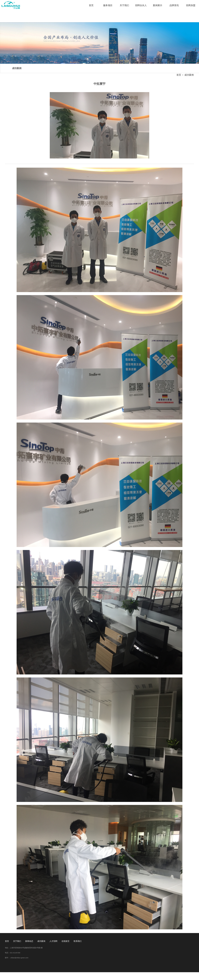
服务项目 (108, 5)
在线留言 (66, 941)
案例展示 (158, 5)
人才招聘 (53, 941)
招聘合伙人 (141, 5)
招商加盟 (191, 5)
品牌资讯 (174, 5)
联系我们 (78, 941)
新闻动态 (29, 941)
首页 (91, 5)
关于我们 (124, 5)
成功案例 (189, 75)
